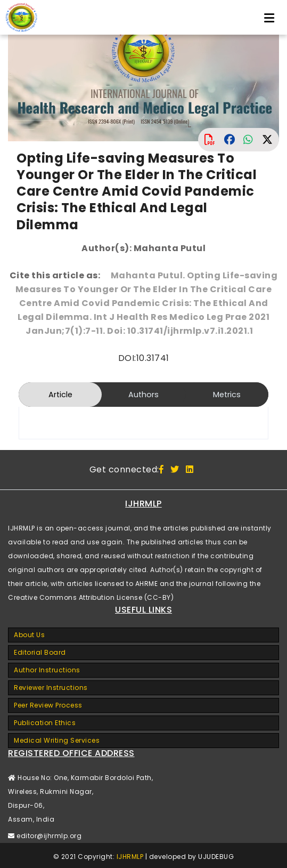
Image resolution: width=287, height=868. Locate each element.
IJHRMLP (130, 857)
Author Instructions (47, 670)
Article (60, 395)
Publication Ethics (45, 723)
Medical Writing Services (57, 740)
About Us (29, 635)
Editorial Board (40, 652)
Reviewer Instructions (51, 688)
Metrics (227, 395)
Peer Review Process (48, 705)
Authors (143, 395)
